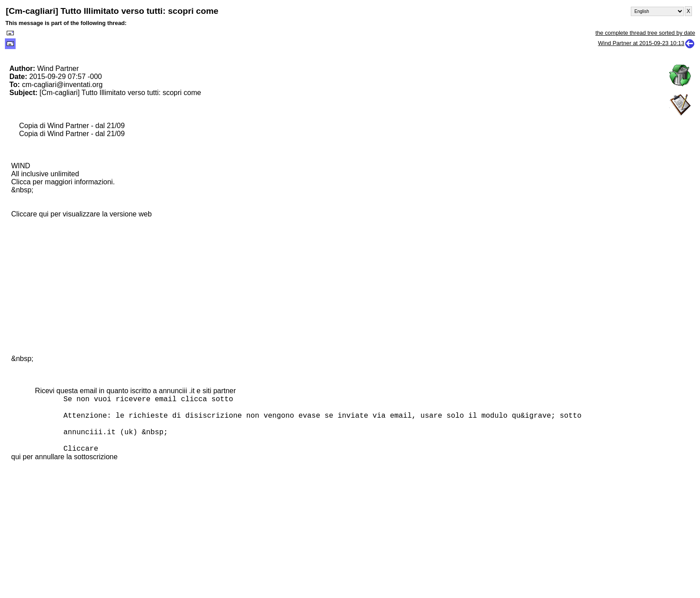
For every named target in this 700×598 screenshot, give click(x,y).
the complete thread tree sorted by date (645, 33)
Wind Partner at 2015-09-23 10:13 (646, 43)
